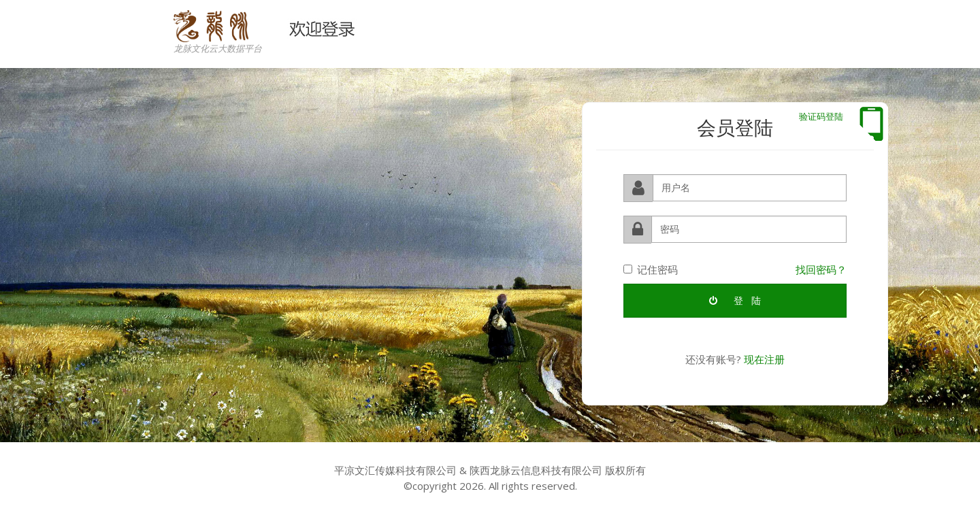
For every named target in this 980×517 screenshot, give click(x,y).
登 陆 (735, 300)
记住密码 (651, 269)
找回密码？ (821, 269)
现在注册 (764, 359)
